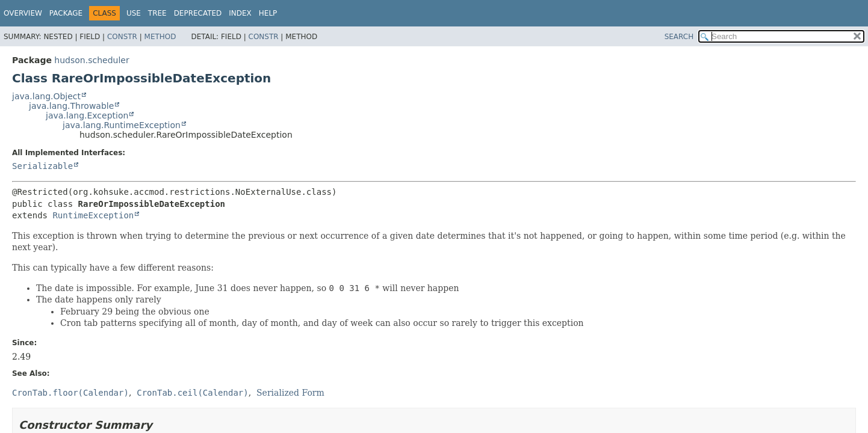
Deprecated (198, 13)
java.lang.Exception (87, 115)
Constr (122, 37)
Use (134, 13)
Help (268, 13)
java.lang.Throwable (71, 106)
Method (160, 37)
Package (66, 13)
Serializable (42, 166)
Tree (157, 13)
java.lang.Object (46, 96)
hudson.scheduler (91, 60)
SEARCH (679, 37)
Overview (23, 13)
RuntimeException (93, 215)
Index (240, 13)
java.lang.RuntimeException (122, 125)
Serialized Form (290, 393)
